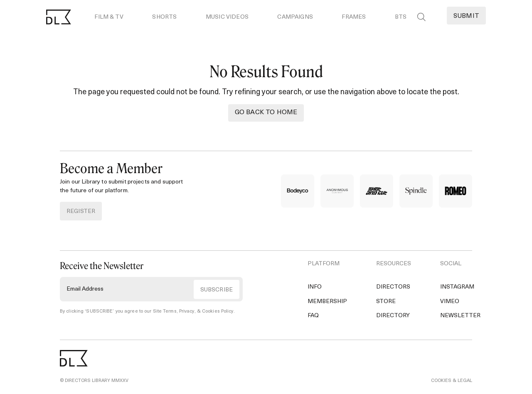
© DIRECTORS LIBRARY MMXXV (94, 381)
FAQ (313, 316)
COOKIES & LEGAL (452, 381)
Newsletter (460, 316)
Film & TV (109, 17)
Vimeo (450, 302)
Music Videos (227, 17)
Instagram (457, 287)
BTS (401, 17)
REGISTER (81, 212)
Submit (466, 16)
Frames (354, 17)
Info (315, 287)
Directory (393, 316)
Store (386, 302)
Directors (393, 287)
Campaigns (295, 17)
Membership (327, 302)
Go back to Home (266, 113)
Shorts (164, 17)
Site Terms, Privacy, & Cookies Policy (193, 312)
